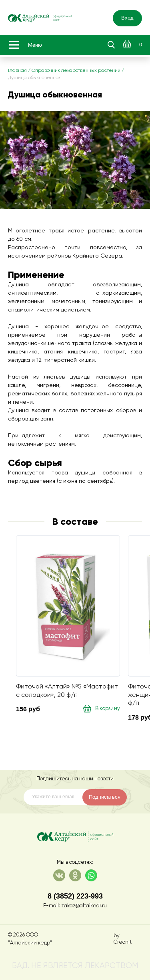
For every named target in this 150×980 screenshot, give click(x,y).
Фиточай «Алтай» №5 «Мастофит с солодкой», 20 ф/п (67, 691)
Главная (17, 71)
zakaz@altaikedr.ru (84, 906)
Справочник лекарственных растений (76, 71)
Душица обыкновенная (35, 78)
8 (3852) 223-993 (75, 896)
